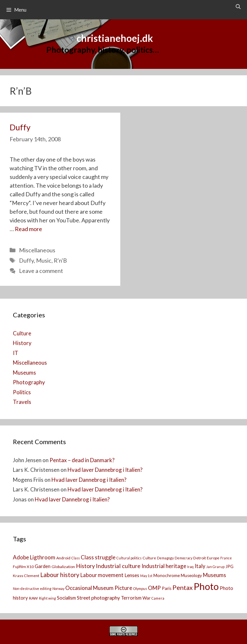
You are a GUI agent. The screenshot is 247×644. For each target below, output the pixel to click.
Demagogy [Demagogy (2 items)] (165, 558)
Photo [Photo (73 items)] (206, 586)
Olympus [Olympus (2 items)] (140, 588)
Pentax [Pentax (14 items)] (183, 587)
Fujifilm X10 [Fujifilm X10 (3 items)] (23, 567)
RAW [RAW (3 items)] (33, 598)
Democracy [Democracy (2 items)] (183, 558)
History (22, 343)
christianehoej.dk (115, 38)
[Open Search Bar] (238, 6)
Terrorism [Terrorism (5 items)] (131, 598)
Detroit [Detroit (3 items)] (200, 558)
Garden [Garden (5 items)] (43, 566)
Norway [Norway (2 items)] (58, 588)
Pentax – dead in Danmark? (82, 460)
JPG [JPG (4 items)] (229, 566)
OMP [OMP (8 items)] (154, 588)
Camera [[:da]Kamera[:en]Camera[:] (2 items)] (158, 598)
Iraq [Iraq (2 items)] (190, 567)
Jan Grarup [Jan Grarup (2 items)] (215, 567)
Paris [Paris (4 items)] (167, 588)
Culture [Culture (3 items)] (149, 558)
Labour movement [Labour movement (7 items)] (102, 575)
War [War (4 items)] (146, 598)
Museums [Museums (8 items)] (215, 575)
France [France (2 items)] (226, 558)
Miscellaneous (37, 250)
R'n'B (60, 260)
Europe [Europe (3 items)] (213, 558)
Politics (22, 392)
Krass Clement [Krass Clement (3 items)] (26, 576)
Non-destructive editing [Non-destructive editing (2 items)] (32, 588)
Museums (24, 373)
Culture (22, 333)
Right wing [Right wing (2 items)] (47, 598)
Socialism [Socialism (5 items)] (66, 598)
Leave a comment (41, 271)
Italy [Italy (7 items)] (200, 566)
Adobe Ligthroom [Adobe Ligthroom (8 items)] (34, 557)
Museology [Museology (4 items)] (191, 575)
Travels (22, 402)
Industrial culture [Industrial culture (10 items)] (118, 566)
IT (16, 353)
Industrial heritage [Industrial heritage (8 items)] (164, 566)
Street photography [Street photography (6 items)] (98, 598)
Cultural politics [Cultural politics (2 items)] (129, 558)
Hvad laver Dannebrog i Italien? (105, 470)
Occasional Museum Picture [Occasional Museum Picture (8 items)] (99, 588)
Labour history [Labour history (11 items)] (60, 575)
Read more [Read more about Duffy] (28, 229)
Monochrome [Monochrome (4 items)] (167, 575)
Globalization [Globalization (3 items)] (63, 567)
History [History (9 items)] (85, 566)
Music (44, 260)
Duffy (20, 127)
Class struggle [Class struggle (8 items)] (98, 557)
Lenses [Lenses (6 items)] (132, 575)
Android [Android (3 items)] (63, 558)
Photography (29, 382)
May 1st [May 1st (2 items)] (146, 576)
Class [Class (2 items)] (76, 558)
